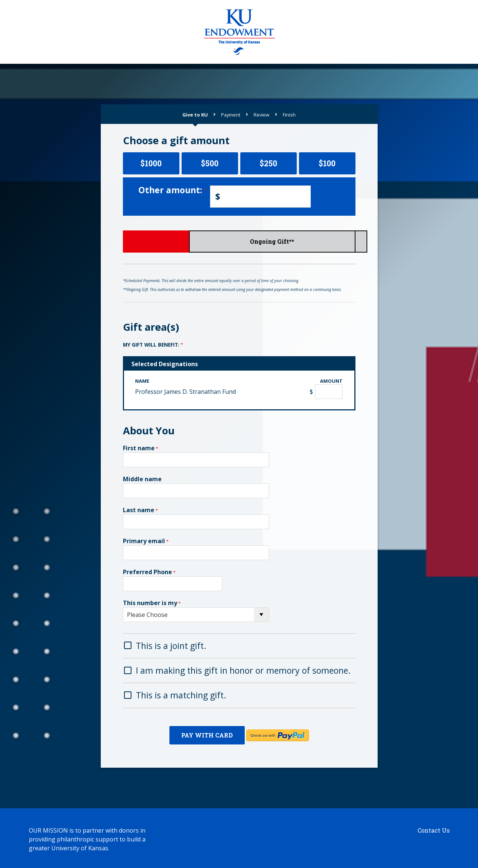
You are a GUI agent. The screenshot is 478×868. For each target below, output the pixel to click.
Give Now (161, 241)
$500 (210, 163)
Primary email (146, 541)
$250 (268, 163)
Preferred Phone (149, 572)
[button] (239, 645)
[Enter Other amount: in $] (260, 197)
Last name (140, 510)
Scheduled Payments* (239, 241)
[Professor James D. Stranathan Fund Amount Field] (329, 392)
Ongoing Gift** (317, 241)
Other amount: (172, 190)
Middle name (142, 479)
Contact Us (434, 828)
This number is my (152, 603)
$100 (327, 163)
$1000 (151, 163)
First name (140, 448)
